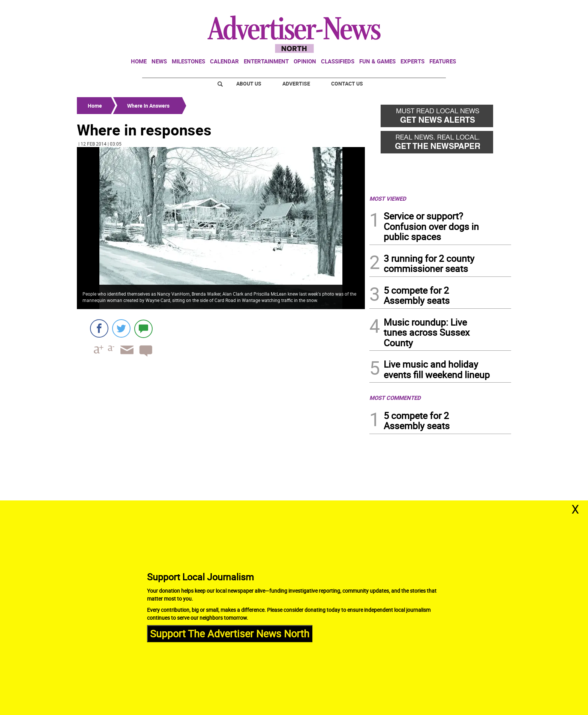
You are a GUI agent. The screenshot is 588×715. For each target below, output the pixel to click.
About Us (249, 83)
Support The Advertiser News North (230, 633)
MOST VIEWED (388, 198)
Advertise (296, 83)
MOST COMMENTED (395, 398)
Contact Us (347, 83)
